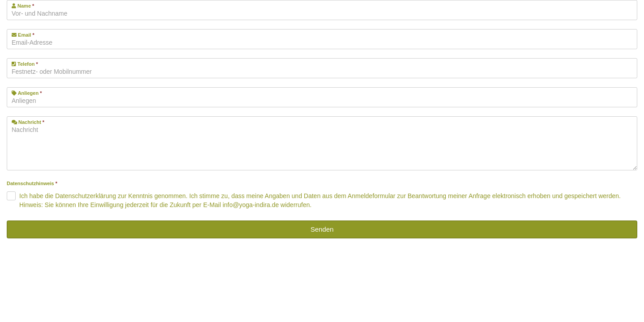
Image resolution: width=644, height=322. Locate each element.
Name (23, 6)
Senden (322, 229)
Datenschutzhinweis (32, 184)
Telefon (25, 64)
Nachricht (28, 122)
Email (23, 35)
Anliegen (27, 93)
